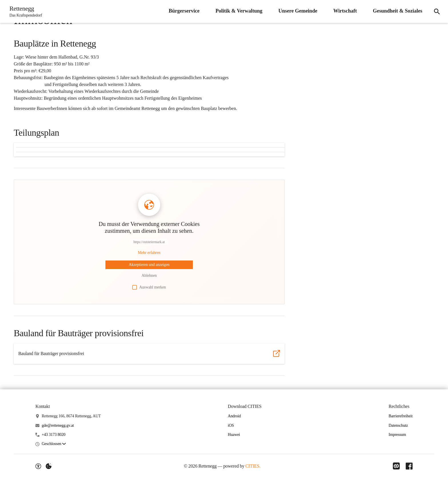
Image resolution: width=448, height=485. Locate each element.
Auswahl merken (149, 287)
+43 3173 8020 (54, 435)
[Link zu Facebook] (409, 466)
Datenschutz (398, 425)
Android (234, 416)
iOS (231, 425)
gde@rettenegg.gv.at (58, 425)
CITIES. (252, 466)
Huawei (234, 435)
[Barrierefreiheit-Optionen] (38, 466)
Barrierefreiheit (401, 416)
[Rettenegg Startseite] (25, 11)
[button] (54, 444)
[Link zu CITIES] (395, 466)
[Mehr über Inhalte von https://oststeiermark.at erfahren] (149, 253)
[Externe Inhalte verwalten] (49, 466)
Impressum (397, 435)
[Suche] (436, 11)
